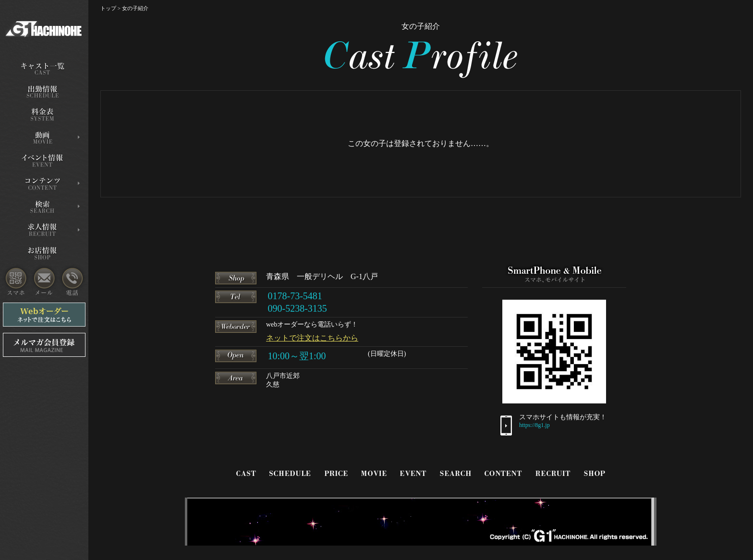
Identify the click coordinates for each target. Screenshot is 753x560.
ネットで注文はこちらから (312, 338)
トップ (108, 8)
